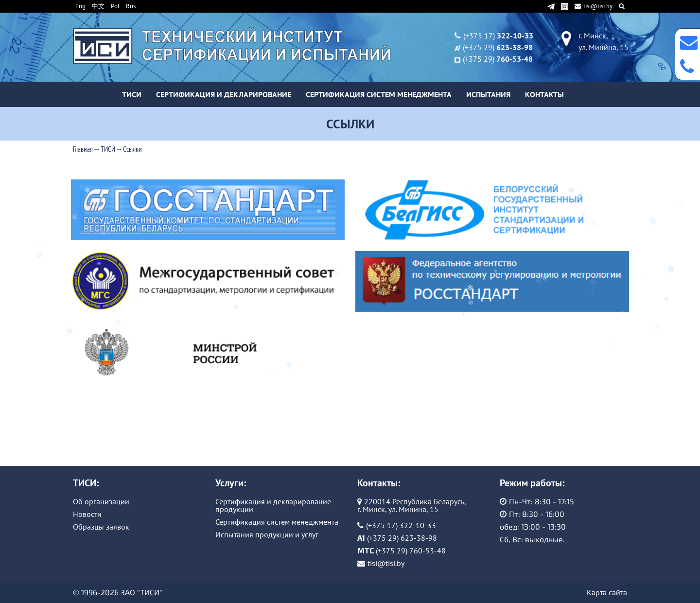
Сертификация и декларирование (224, 94)
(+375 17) (498, 35)
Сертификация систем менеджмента (379, 94)
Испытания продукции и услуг (267, 534)
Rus (131, 6)
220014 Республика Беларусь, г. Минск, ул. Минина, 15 (412, 505)
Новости (87, 514)
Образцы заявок (101, 527)
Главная (83, 149)
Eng (80, 6)
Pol (115, 6)
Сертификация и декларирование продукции (273, 505)
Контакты (544, 94)
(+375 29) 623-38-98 (402, 538)
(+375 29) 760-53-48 (411, 550)
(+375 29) (498, 47)
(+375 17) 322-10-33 (401, 525)
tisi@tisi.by (594, 6)
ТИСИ (132, 94)
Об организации (101, 501)
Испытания (488, 94)
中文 (98, 6)
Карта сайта (607, 592)
